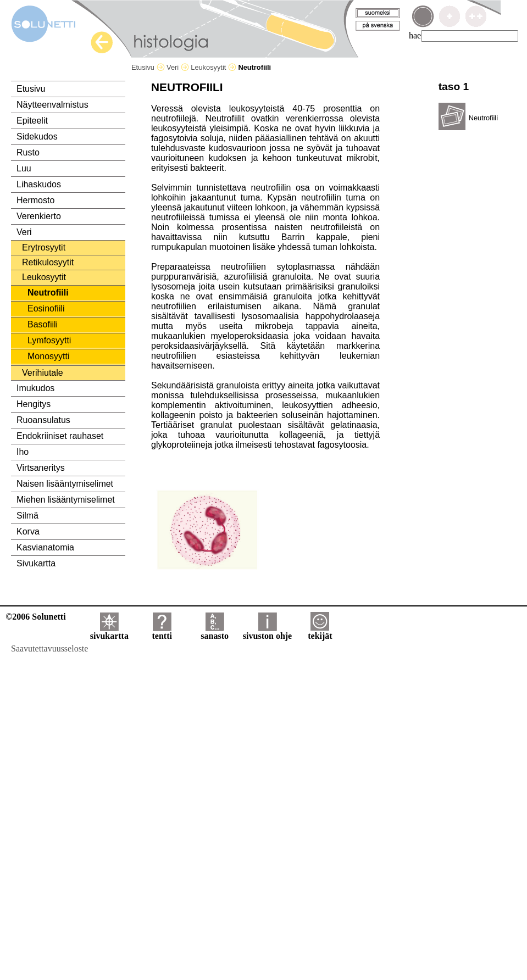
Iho (23, 452)
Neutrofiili (48, 293)
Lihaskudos (39, 184)
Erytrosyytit (44, 247)
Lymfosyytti (49, 340)
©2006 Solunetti (35, 617)
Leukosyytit (213, 67)
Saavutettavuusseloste (49, 648)
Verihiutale (43, 373)
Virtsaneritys (41, 468)
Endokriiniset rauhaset (60, 436)
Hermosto (35, 200)
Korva (28, 531)
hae (415, 35)
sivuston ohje (267, 632)
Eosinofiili (46, 308)
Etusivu (148, 67)
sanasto (215, 632)
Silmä (27, 516)
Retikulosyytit (48, 262)
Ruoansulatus (43, 420)
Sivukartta (36, 563)
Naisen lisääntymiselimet (65, 484)
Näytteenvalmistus (52, 105)
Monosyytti (48, 356)
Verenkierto (39, 216)
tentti (162, 632)
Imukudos (35, 388)
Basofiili (43, 324)
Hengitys (34, 404)
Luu (24, 168)
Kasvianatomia (45, 547)
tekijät (320, 632)
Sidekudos (37, 137)
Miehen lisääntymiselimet (66, 500)
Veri (178, 67)
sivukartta (109, 632)
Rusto (28, 152)
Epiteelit (32, 121)
